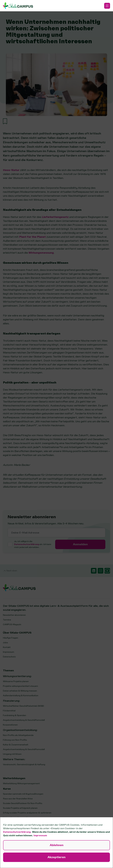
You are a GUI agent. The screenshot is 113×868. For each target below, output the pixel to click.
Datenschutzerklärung (17, 832)
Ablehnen (57, 845)
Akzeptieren (56, 857)
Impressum (40, 835)
